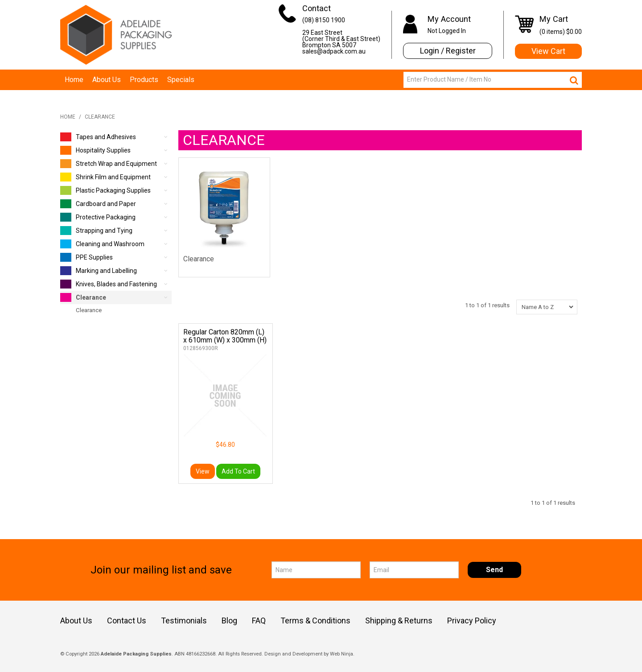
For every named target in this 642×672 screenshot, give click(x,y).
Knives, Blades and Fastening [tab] (109, 284)
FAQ (259, 621)
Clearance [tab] (83, 297)
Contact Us (127, 621)
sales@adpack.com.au (334, 51)
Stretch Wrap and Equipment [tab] (109, 164)
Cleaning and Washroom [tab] (102, 244)
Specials (181, 80)
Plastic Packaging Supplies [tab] (105, 190)
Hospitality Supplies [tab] (95, 150)
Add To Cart (238, 471)
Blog (229, 621)
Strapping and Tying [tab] (96, 231)
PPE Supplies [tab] (86, 257)
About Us (107, 80)
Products (144, 80)
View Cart (548, 51)
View (203, 471)
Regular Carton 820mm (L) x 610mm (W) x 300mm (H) (225, 336)
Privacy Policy (472, 621)
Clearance (199, 259)
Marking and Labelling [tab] (99, 271)
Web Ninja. (342, 654)
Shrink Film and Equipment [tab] (105, 177)
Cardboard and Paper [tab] (98, 204)
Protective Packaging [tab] (98, 217)
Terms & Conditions (315, 621)
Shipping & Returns (399, 621)
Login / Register (448, 51)
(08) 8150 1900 (324, 20)
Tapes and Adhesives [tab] (98, 137)
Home (74, 80)
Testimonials (184, 621)
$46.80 (225, 445)
